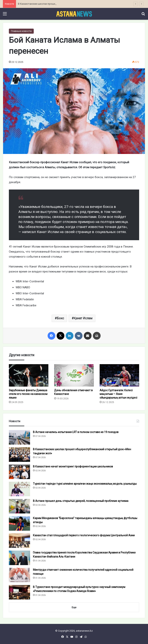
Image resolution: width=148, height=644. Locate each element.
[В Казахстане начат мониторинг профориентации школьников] (19, 472)
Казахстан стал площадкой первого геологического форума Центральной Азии (84, 535)
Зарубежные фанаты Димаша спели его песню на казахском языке (28, 394)
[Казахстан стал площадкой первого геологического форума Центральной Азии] (19, 541)
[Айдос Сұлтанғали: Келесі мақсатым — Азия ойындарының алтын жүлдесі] (119, 375)
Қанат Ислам (83, 318)
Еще (74, 607)
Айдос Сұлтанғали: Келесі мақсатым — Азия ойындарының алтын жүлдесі (118, 394)
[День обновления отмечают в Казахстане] (74, 375)
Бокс (60, 318)
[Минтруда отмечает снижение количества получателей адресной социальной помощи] (19, 575)
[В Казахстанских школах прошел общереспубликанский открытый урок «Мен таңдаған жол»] (19, 455)
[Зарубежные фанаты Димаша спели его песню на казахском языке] (29, 375)
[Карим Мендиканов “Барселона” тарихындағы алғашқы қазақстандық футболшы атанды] (19, 523)
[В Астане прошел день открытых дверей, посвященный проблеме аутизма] (19, 506)
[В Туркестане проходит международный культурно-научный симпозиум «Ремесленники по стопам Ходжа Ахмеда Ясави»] (19, 592)
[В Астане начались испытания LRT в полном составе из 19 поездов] (19, 437)
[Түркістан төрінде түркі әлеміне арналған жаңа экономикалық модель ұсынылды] (19, 489)
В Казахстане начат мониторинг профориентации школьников (73, 466)
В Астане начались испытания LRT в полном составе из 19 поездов (76, 432)
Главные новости (21, 31)
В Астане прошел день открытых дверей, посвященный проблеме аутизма (81, 501)
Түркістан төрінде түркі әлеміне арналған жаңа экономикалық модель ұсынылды (85, 484)
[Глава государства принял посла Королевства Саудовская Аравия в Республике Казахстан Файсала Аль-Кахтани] (19, 558)
